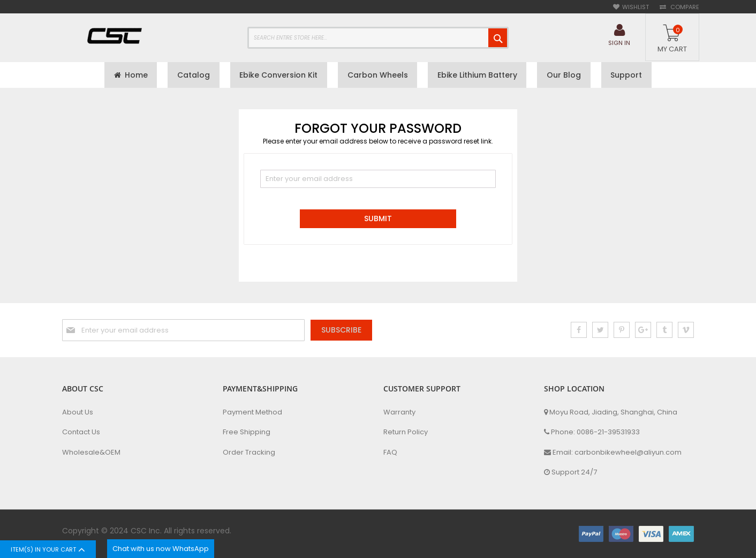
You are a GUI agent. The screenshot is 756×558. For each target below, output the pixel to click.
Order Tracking (249, 453)
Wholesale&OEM (91, 453)
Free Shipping (247, 433)
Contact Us (81, 433)
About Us (78, 412)
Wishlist (636, 7)
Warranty (399, 412)
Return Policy (406, 433)
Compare (684, 7)
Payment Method (252, 412)
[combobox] (378, 38)
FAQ (390, 453)
